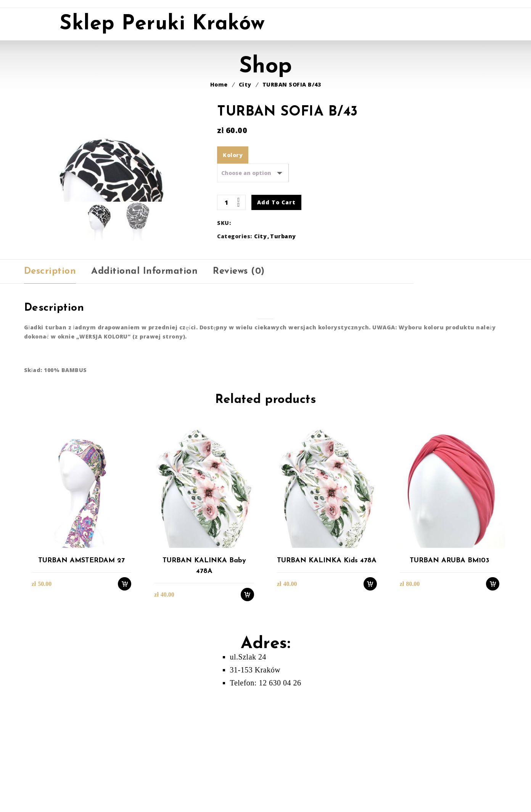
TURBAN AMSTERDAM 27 (81, 685)
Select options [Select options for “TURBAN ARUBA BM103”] (493, 708)
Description (50, 396)
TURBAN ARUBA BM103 (450, 685)
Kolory (233, 155)
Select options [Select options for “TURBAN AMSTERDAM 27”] (125, 708)
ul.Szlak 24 (248, 782)
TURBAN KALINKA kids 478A (327, 685)
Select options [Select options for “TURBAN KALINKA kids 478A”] (370, 708)
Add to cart (276, 202)
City (245, 84)
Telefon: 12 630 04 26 (266, 807)
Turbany (283, 236)
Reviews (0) (239, 396)
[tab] (50, 396)
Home (219, 84)
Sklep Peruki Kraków (162, 24)
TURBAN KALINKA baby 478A (204, 691)
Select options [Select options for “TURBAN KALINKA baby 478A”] (247, 719)
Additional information (144, 396)
